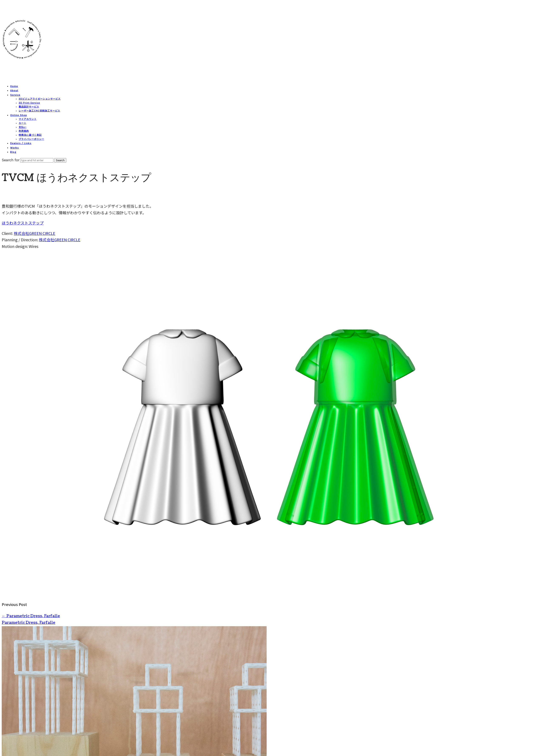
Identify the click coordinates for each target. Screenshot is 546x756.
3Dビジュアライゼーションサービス (40, 99)
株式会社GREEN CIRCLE (35, 233)
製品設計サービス (29, 107)
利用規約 (24, 131)
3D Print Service (29, 103)
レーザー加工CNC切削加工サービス (39, 111)
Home (14, 86)
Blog (13, 152)
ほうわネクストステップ (23, 223)
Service (15, 95)
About (14, 90)
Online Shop (19, 115)
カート (23, 123)
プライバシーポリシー (31, 139)
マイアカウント (28, 119)
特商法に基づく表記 (30, 135)
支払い (23, 127)
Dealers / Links (21, 143)
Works (15, 148)
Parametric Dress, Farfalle (31, 616)
